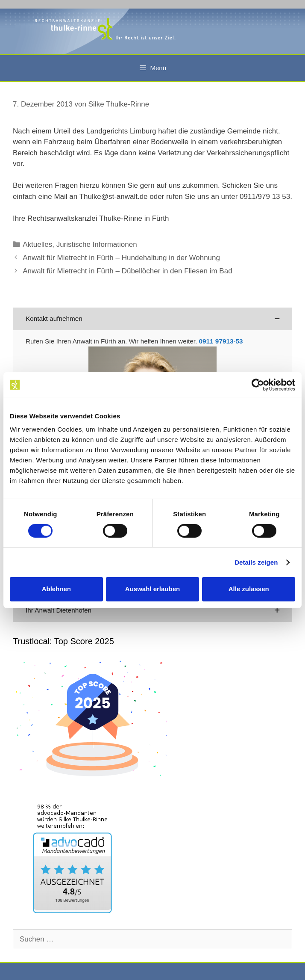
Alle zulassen (249, 589)
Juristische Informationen (97, 244)
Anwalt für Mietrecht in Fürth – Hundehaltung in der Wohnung (121, 258)
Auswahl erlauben (152, 589)
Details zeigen (256, 562)
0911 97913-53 (221, 341)
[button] (152, 319)
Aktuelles (37, 244)
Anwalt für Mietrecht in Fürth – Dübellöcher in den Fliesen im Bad (127, 271)
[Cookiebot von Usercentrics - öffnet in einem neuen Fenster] (258, 385)
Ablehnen (56, 589)
